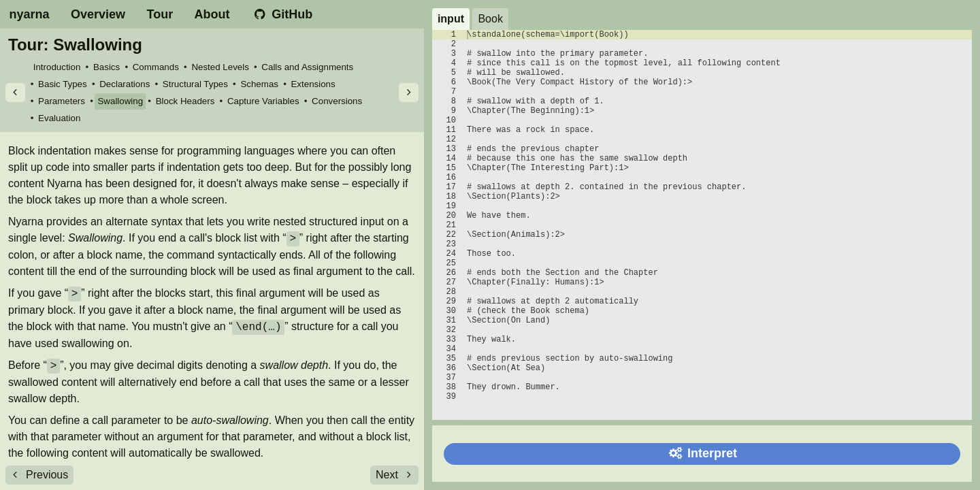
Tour (160, 14)
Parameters (62, 101)
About (212, 14)
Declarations (125, 84)
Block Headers (185, 101)
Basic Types (63, 84)
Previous (38, 475)
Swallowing (120, 101)
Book (490, 19)
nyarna (30, 14)
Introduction (57, 67)
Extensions (313, 84)
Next (396, 475)
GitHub (282, 14)
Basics (107, 67)
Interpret (702, 453)
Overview (98, 14)
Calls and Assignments (307, 67)
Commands (156, 67)
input (451, 19)
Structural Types (195, 84)
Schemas (259, 84)
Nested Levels (220, 67)
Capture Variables (263, 101)
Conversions (337, 101)
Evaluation (59, 118)
